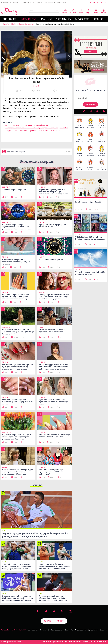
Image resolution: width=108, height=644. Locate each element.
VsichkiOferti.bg (6, 3)
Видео (88, 11)
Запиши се (91, 104)
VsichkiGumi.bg (50, 3)
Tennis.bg (39, 3)
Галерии (73, 11)
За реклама (5, 630)
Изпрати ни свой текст (54, 621)
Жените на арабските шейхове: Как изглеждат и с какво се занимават (37, 128)
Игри (96, 11)
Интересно (30, 24)
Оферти (104, 11)
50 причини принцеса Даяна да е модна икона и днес (28, 125)
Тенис (36, 485)
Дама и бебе (46, 19)
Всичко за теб (10, 19)
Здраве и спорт (82, 19)
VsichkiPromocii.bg (28, 3)
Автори (14, 630)
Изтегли (91, 51)
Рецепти (65, 11)
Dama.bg (16, 3)
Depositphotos (33, 630)
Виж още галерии (36, 161)
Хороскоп (98, 19)
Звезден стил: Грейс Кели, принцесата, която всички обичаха (33, 130)
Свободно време (28, 19)
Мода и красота (63, 19)
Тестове (81, 11)
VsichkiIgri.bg (61, 3)
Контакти (23, 630)
